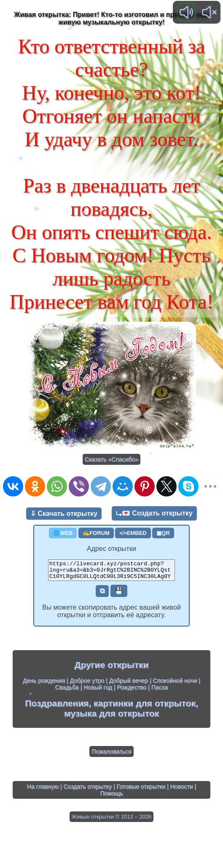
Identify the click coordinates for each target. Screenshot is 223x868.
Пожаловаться (111, 755)
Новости (181, 790)
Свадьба (67, 691)
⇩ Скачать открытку (64, 514)
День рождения (44, 684)
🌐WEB (63, 533)
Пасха (160, 691)
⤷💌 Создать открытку (154, 513)
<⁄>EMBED (133, 533)
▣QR (163, 533)
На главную (43, 790)
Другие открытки (112, 669)
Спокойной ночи (175, 684)
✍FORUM (96, 533)
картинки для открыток (145, 707)
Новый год (98, 691)
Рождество (132, 691)
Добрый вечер (129, 684)
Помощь (111, 797)
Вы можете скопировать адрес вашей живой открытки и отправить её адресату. (111, 615)
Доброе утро (87, 684)
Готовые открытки (141, 790)
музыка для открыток (111, 717)
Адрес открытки (111, 549)
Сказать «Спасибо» (111, 459)
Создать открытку (87, 790)
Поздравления (57, 707)
